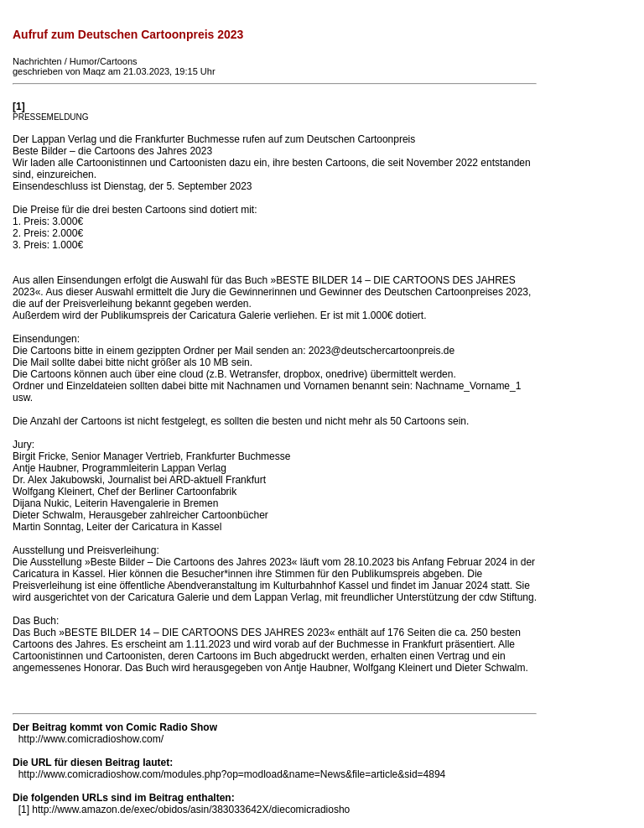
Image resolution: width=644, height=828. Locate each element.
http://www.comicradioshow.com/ (91, 739)
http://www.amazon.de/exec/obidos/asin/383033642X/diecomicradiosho (191, 810)
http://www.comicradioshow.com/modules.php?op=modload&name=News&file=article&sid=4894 (232, 774)
